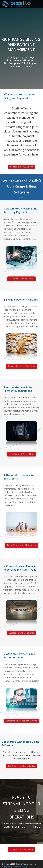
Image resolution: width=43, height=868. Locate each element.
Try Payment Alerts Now (22, 454)
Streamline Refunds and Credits (21, 721)
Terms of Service (21, 866)
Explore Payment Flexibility (22, 366)
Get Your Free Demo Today (21, 766)
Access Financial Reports (22, 633)
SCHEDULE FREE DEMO (21, 849)
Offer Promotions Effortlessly (22, 545)
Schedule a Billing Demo (21, 279)
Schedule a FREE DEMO (22, 167)
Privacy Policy (7, 866)
